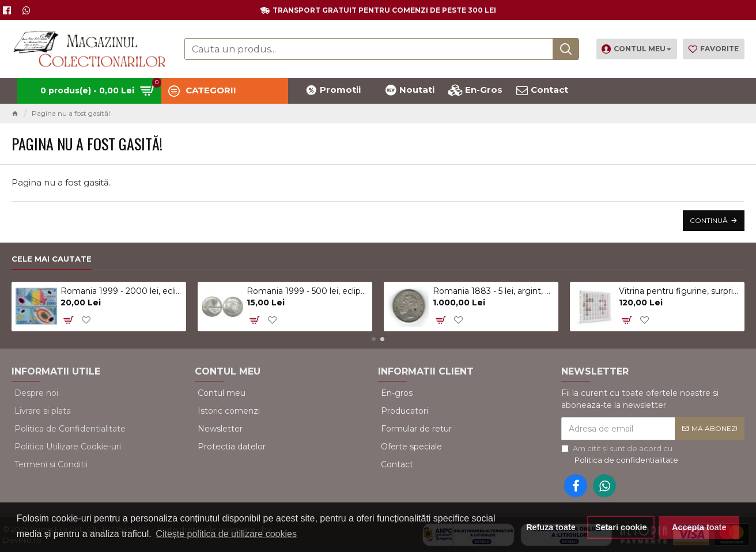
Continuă (709, 220)
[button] (374, 339)
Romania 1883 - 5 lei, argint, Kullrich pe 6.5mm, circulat (494, 291)
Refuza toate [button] (551, 527)
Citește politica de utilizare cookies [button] (226, 534)
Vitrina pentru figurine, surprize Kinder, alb (680, 291)
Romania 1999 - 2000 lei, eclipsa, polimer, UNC (121, 291)
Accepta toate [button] (699, 527)
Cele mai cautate (52, 259)
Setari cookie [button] (621, 527)
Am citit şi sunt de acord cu (621, 455)
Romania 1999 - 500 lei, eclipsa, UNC (307, 291)
